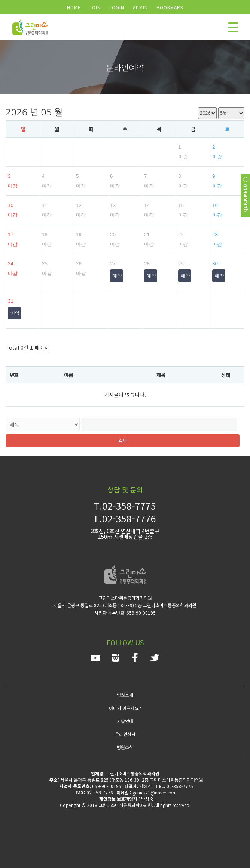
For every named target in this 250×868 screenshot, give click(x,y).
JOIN (95, 7)
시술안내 (125, 721)
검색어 (0, 0)
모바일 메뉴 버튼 (233, 27)
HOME (74, 7)
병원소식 (125, 747)
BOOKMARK (170, 7)
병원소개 (125, 695)
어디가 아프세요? (125, 708)
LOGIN (117, 7)
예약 (117, 276)
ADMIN (140, 7)
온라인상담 (125, 734)
